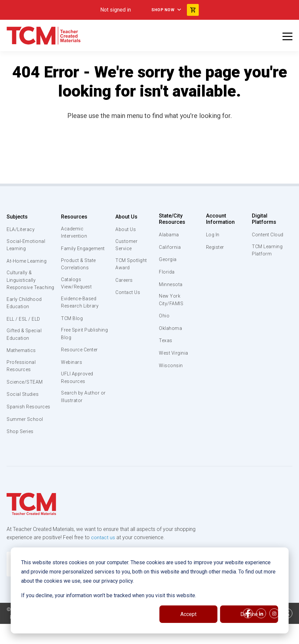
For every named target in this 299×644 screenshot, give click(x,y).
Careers (124, 282)
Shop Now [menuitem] (162, 10)
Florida (167, 272)
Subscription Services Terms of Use (50, 637)
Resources (74, 217)
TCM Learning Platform (267, 246)
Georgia (168, 259)
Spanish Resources (30, 420)
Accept (188, 614)
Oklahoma (170, 329)
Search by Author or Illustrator (81, 402)
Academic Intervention (74, 233)
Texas (166, 341)
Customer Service (126, 246)
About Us (125, 217)
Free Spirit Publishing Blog (78, 338)
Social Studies (24, 407)
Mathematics (22, 362)
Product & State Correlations (80, 265)
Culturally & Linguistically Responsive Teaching (22, 286)
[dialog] (149, 590)
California (170, 247)
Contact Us (127, 294)
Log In (213, 235)
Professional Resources (21, 378)
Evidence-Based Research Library (80, 305)
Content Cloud (268, 229)
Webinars (71, 366)
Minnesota (171, 284)
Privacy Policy (114, 637)
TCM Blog (72, 322)
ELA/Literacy (22, 229)
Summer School (26, 432)
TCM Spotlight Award (131, 265)
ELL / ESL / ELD (25, 330)
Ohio (164, 317)
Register (215, 247)
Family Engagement (84, 249)
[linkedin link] (261, 633)
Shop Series (21, 444)
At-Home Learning (28, 262)
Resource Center (81, 354)
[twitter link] (287, 633)
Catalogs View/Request (77, 285)
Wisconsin (171, 366)
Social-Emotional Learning (26, 246)
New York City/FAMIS (172, 300)
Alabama (169, 235)
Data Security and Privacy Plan (171, 637)
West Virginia (174, 354)
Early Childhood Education (25, 313)
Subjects (17, 217)
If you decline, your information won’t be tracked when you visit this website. (109, 595)
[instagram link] (274, 633)
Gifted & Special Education (26, 346)
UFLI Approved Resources (78, 382)
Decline (249, 614)
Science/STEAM (26, 395)
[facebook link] (248, 633)
